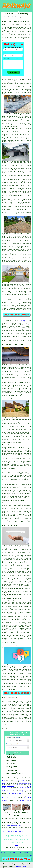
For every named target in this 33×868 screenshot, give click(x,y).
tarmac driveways (7, 118)
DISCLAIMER (29, 11)
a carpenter (15, 785)
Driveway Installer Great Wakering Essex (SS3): (17, 22)
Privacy (29, 856)
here (15, 722)
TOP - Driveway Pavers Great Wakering (13, 832)
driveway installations (12, 173)
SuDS (4, 194)
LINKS (17, 11)
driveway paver (22, 601)
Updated (26, 852)
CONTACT (24, 11)
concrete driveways (14, 119)
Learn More (21, 867)
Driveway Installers (13, 852)
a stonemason (12, 796)
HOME (14, 11)
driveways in (23, 167)
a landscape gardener (16, 795)
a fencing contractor (16, 793)
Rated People (6, 590)
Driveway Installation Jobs (13, 825)
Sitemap (4, 852)
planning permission (8, 142)
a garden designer (24, 788)
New (21, 852)
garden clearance (24, 783)
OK (29, 867)
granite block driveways (20, 608)
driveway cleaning (19, 792)
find (7, 700)
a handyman (25, 790)
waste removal (21, 780)
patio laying (12, 782)
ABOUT (20, 11)
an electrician (24, 801)
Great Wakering (24, 320)
